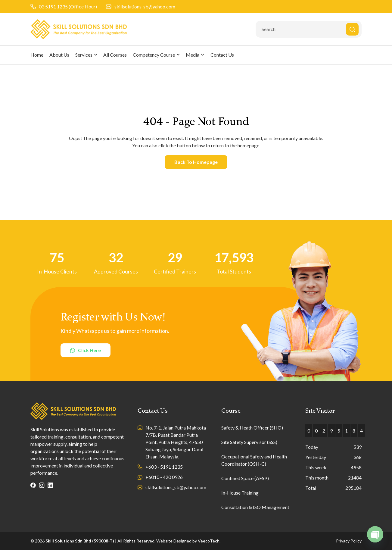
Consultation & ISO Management (255, 507)
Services (86, 55)
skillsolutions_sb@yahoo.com (145, 6)
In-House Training (240, 493)
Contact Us (222, 55)
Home (37, 55)
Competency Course (156, 55)
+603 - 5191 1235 (164, 467)
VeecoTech (209, 541)
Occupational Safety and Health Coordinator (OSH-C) (254, 460)
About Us (59, 55)
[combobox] (309, 29)
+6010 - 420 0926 (164, 477)
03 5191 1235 (53, 6)
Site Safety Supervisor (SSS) (249, 442)
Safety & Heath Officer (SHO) (252, 428)
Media (195, 55)
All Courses (115, 55)
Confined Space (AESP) (245, 478)
